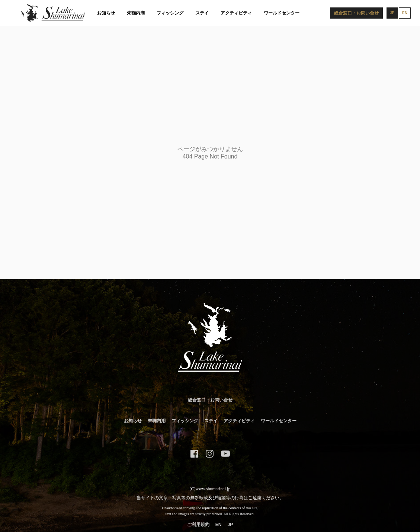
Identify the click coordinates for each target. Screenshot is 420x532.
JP (230, 525)
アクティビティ (236, 13)
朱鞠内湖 (136, 13)
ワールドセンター (282, 13)
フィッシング (170, 13)
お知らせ (106, 13)
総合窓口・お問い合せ (210, 400)
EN (219, 525)
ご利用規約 (198, 525)
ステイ (202, 13)
